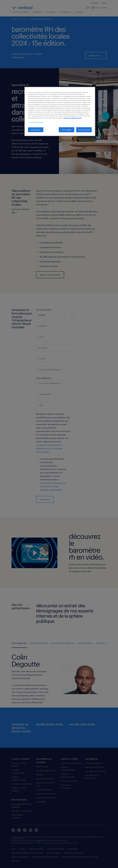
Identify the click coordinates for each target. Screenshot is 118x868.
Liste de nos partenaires (36, 122)
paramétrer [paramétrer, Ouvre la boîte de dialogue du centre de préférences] (36, 130)
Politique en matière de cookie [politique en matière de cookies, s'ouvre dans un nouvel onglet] (72, 118)
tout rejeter (67, 130)
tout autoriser (84, 130)
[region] (60, 111)
